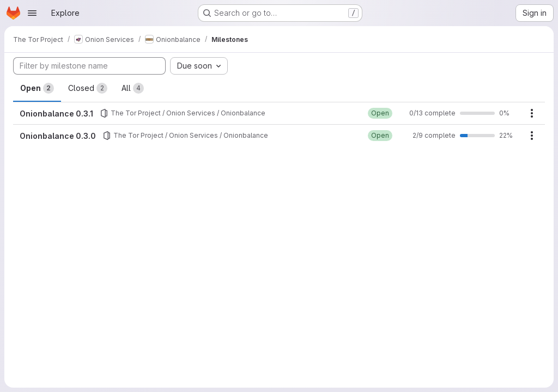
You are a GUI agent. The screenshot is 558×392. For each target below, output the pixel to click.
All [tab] (133, 88)
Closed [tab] (88, 88)
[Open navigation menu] (32, 13)
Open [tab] (37, 88)
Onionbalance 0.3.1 (56, 114)
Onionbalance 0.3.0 (58, 136)
